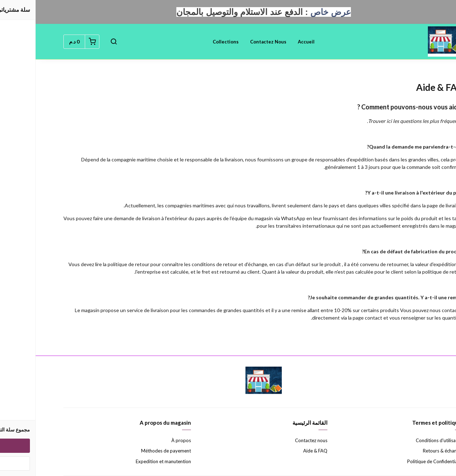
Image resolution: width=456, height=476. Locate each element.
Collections (190, 42)
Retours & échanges (408, 451)
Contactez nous (233, 42)
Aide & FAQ (280, 451)
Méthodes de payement (130, 451)
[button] (78, 42)
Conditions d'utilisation (404, 440)
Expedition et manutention (128, 461)
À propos (146, 440)
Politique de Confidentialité (400, 461)
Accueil (271, 42)
